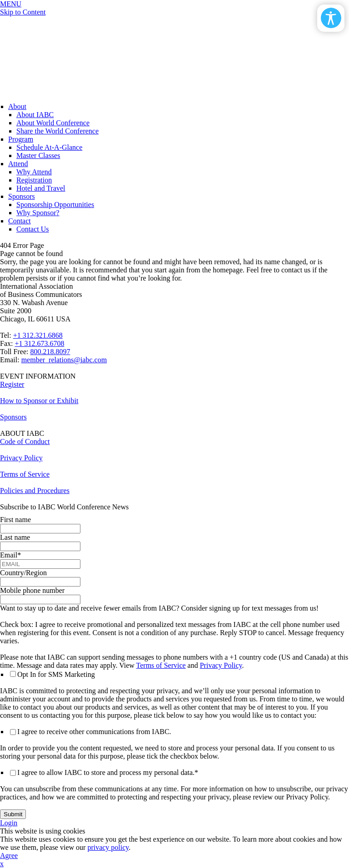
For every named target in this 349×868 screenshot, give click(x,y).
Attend (18, 164)
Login (9, 823)
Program (21, 139)
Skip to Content (23, 12)
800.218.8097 (50, 352)
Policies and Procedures (35, 491)
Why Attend (34, 172)
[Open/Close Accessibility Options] (331, 18)
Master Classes (38, 155)
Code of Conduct (25, 441)
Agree (9, 856)
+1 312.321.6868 (38, 335)
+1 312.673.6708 (39, 343)
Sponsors (22, 196)
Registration (34, 180)
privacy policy (108, 847)
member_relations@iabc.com (64, 360)
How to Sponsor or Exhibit (39, 401)
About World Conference (53, 123)
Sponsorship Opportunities (55, 205)
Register (12, 384)
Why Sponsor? (38, 213)
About (17, 106)
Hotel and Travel (41, 188)
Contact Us (33, 229)
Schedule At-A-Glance (49, 147)
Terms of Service (25, 474)
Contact (20, 221)
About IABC (35, 115)
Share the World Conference (57, 131)
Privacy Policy (21, 458)
